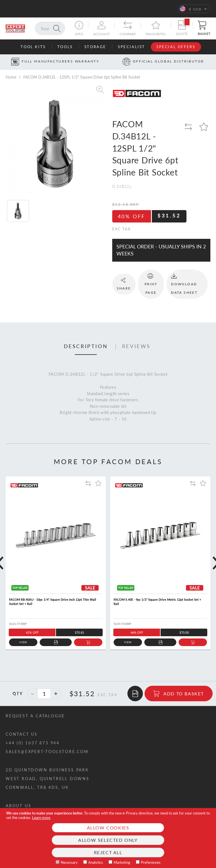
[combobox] (50, 28)
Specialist (131, 47)
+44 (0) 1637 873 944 (33, 743)
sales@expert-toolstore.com (47, 752)
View (23, 642)
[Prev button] (4, 62)
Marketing (122, 862)
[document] (108, 838)
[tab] (86, 347)
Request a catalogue (35, 716)
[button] (194, 9)
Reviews (136, 346)
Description (86, 346)
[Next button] (212, 62)
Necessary (69, 862)
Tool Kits (33, 47)
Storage (95, 47)
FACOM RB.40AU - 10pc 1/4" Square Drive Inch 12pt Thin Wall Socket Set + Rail (53, 602)
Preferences (151, 862)
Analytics (96, 862)
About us (18, 806)
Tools (65, 47)
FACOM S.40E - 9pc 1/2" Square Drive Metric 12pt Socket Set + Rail (157, 602)
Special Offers (176, 47)
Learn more (41, 818)
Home (11, 77)
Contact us (22, 734)
